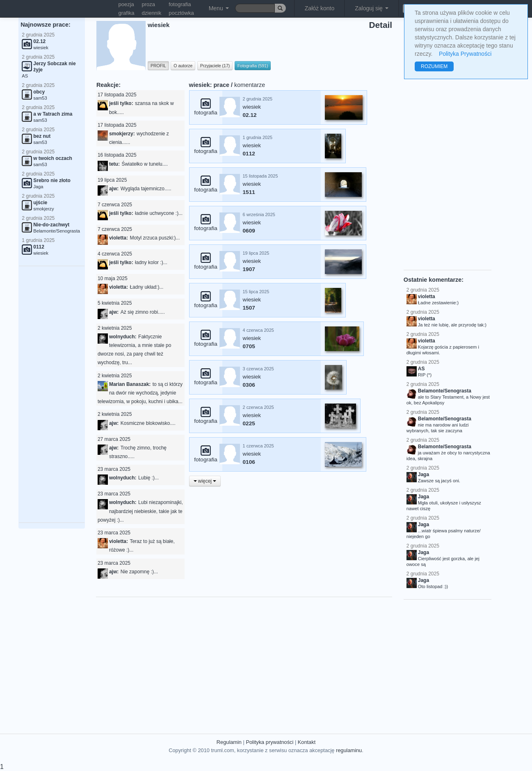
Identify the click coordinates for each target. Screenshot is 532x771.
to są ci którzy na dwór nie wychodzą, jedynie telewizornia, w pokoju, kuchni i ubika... (140, 393)
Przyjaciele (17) (215, 66)
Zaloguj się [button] (372, 8)
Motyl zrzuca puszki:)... (155, 238)
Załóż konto (320, 8)
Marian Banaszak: (130, 384)
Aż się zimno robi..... (143, 312)
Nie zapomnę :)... (139, 572)
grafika (127, 13)
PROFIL (158, 66)
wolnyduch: (123, 337)
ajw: (114, 189)
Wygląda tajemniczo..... (146, 189)
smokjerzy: (122, 134)
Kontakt (307, 742)
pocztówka (181, 13)
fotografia (180, 4)
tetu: (114, 164)
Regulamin (229, 742)
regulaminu (349, 750)
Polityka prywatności (269, 742)
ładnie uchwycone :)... (159, 213)
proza (149, 4)
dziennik (152, 13)
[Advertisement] (52, 395)
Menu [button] (219, 8)
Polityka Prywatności (465, 54)
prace (221, 85)
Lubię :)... (148, 478)
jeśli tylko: (121, 103)
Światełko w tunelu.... (145, 164)
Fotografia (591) (253, 66)
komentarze (250, 85)
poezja (126, 4)
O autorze (183, 66)
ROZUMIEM (434, 66)
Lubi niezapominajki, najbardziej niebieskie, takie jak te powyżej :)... (140, 511)
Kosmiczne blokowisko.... (148, 423)
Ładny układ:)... (146, 287)
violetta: (119, 238)
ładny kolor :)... (151, 262)
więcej (205, 481)
